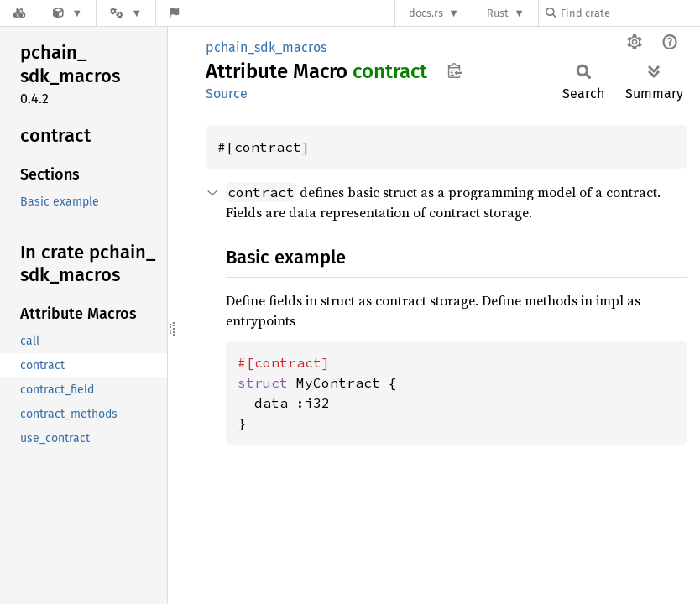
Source (227, 94)
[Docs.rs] (19, 13)
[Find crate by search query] (629, 13)
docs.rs (426, 13)
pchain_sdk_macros (266, 47)
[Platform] (126, 13)
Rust (498, 13)
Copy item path (454, 70)
